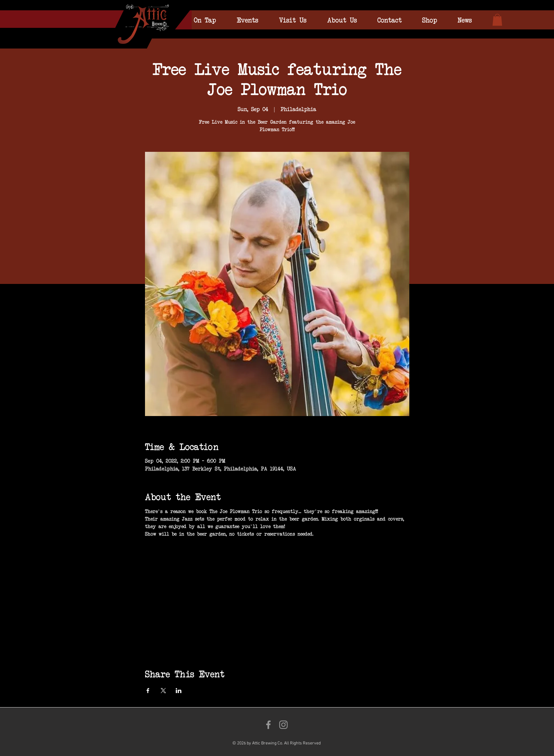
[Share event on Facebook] (148, 691)
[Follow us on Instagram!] (283, 725)
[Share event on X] (163, 691)
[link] (497, 20)
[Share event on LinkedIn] (179, 691)
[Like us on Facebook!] (268, 725)
